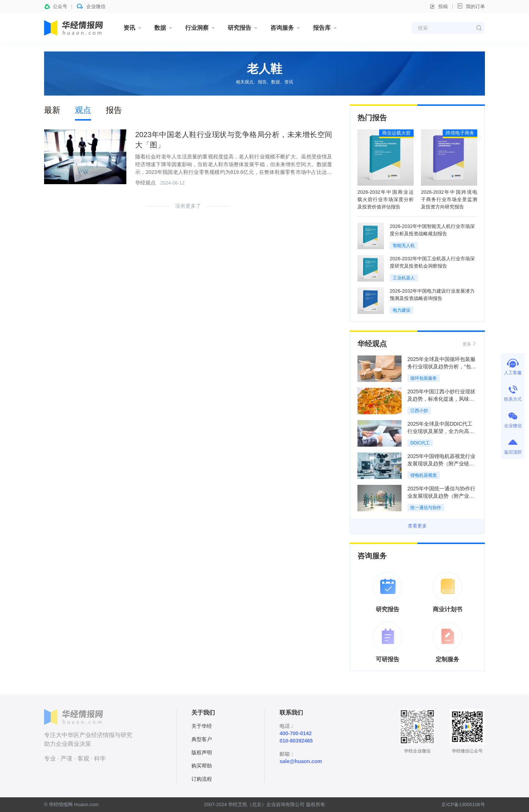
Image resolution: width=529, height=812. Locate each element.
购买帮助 (202, 766)
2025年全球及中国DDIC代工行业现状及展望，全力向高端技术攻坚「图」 (441, 431)
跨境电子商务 (460, 133)
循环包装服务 (424, 378)
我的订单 (471, 6)
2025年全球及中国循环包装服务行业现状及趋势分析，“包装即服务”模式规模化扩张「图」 (442, 366)
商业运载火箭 (396, 133)
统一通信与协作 (426, 508)
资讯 (129, 28)
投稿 (439, 7)
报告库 (322, 28)
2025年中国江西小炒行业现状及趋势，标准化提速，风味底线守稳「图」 (441, 399)
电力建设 (402, 310)
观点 (83, 110)
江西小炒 (419, 411)
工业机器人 (404, 278)
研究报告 (240, 28)
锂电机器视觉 (424, 475)
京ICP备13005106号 (463, 804)
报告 (114, 110)
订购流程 (202, 779)
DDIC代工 (420, 443)
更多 (470, 344)
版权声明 (202, 752)
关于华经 (202, 726)
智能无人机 (404, 246)
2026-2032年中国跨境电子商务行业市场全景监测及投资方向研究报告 (449, 199)
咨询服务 (282, 28)
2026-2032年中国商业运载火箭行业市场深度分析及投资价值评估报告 (386, 199)
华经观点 (145, 183)
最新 (52, 110)
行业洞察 (197, 28)
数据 (160, 28)
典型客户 (202, 739)
